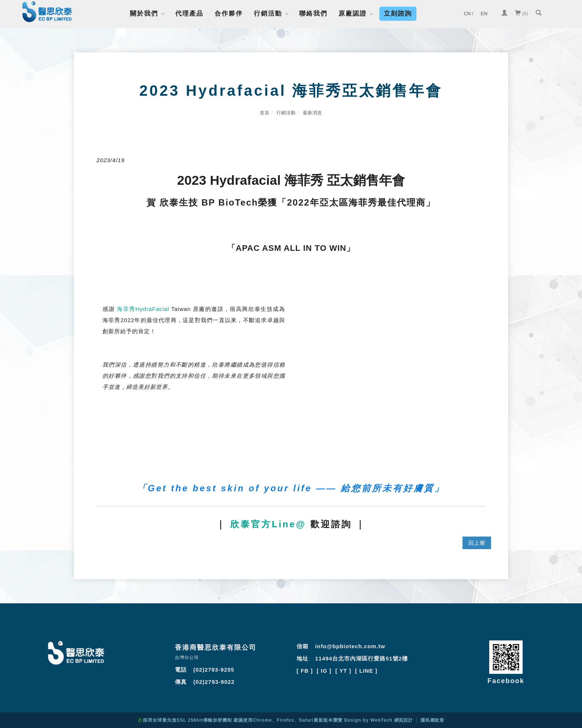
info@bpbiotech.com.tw (351, 646)
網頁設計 (403, 720)
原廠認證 (353, 14)
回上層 (477, 543)
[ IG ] (324, 670)
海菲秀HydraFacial (143, 309)
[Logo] (47, 13)
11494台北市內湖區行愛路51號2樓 (362, 658)
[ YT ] (344, 670)
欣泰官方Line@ (268, 524)
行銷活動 (268, 14)
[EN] (484, 14)
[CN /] (468, 14)
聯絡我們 (313, 14)
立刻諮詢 (398, 14)
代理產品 (189, 14)
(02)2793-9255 (214, 670)
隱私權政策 (433, 720)
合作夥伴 (229, 14)
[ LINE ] (367, 670)
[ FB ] (305, 670)
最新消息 (313, 113)
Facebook (506, 681)
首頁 (265, 113)
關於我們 (144, 14)
